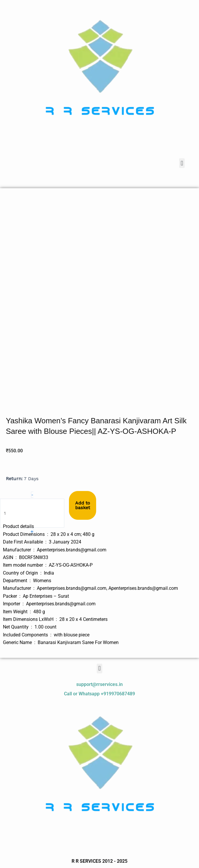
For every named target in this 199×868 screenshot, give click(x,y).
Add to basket (83, 505)
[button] (182, 163)
